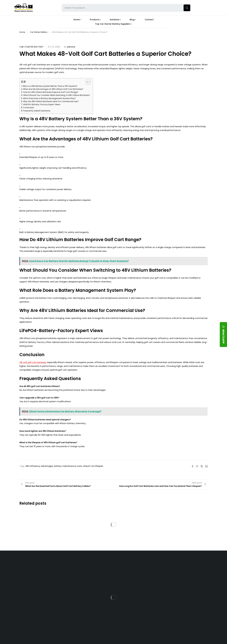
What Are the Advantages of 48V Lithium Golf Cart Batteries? (53, 89)
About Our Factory (75, 563)
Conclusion (29, 108)
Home (22, 32)
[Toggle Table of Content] (87, 82)
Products (100, 563)
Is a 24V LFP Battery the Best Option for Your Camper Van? (138, 625)
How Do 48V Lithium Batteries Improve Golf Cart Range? (51, 92)
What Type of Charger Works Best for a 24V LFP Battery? (137, 582)
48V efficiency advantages (39, 466)
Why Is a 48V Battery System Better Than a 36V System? (50, 86)
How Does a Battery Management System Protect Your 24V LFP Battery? (136, 593)
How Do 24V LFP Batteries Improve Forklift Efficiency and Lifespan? (137, 605)
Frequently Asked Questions (37, 111)
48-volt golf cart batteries (33, 362)
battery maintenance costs (68, 466)
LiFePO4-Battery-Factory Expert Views (42, 105)
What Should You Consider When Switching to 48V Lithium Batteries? (57, 95)
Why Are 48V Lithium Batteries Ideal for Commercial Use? (51, 101)
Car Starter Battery (39, 32)
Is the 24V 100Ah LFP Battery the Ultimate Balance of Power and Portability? (138, 572)
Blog (128, 563)
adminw (71, 47)
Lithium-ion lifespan (93, 466)
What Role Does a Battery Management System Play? (49, 98)
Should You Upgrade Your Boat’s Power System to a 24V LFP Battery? (138, 615)
